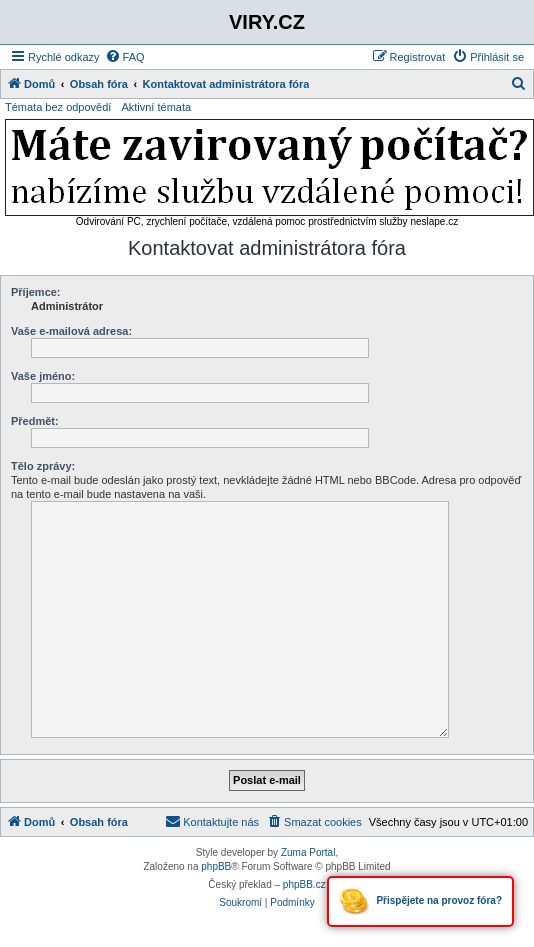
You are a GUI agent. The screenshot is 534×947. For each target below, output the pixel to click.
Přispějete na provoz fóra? (420, 901)
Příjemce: (36, 292)
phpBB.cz (304, 884)
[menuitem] (125, 57)
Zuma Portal (308, 852)
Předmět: (35, 421)
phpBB (216, 866)
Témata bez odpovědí (58, 107)
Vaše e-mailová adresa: (71, 331)
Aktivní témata (156, 107)
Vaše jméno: (43, 376)
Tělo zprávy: (43, 466)
